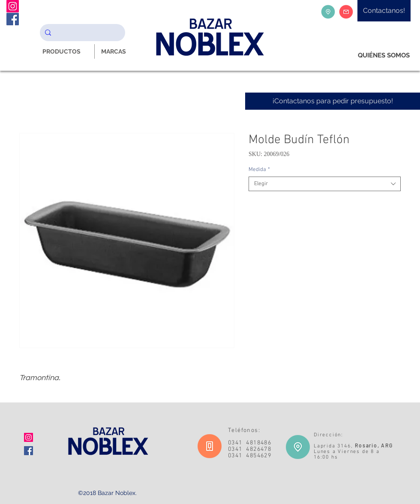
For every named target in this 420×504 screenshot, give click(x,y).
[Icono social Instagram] (28, 437)
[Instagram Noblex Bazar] (13, 6)
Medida (259, 170)
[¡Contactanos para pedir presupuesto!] (333, 101)
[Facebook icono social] (28, 451)
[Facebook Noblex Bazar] (13, 19)
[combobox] (325, 184)
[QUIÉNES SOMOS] (384, 55)
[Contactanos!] (384, 11)
